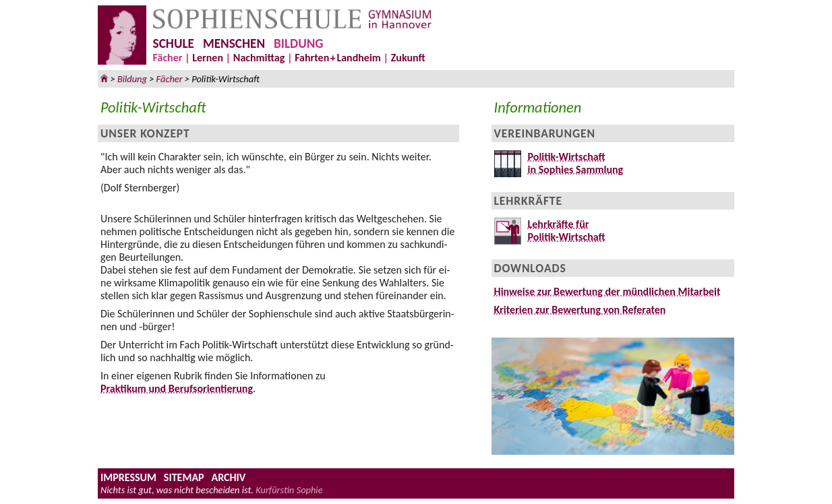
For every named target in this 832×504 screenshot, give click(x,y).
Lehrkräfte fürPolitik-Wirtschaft (563, 230)
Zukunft (408, 58)
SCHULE (174, 43)
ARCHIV (228, 477)
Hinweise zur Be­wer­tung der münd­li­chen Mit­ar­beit (607, 291)
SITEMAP (184, 477)
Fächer (168, 58)
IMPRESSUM (128, 477)
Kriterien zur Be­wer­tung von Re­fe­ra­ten (580, 310)
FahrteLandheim (338, 58)
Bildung (132, 79)
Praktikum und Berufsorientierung (177, 388)
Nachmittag (259, 58)
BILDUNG (298, 43)
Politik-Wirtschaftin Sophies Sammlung (572, 163)
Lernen (208, 58)
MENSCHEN (234, 43)
